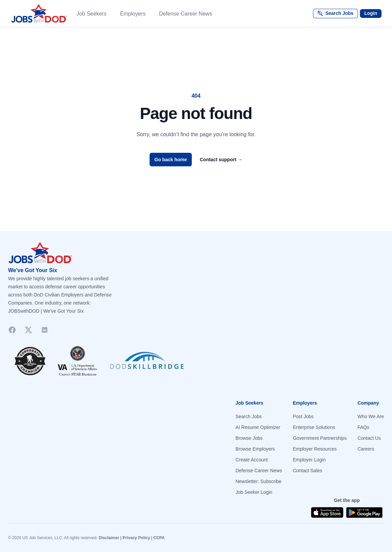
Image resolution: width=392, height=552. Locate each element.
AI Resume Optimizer (258, 427)
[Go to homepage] (196, 253)
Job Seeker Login (254, 492)
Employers (133, 14)
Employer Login (309, 460)
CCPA (159, 538)
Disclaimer (109, 538)
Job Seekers (91, 14)
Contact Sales (307, 471)
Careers (366, 449)
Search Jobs (249, 416)
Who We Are (371, 416)
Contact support (221, 160)
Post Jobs (303, 416)
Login (371, 13)
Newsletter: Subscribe (258, 481)
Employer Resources (315, 449)
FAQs (363, 427)
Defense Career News (186, 14)
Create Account (252, 460)
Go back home (171, 160)
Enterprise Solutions (314, 427)
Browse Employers (255, 449)
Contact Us (369, 438)
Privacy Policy (136, 538)
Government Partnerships (320, 438)
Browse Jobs (249, 438)
